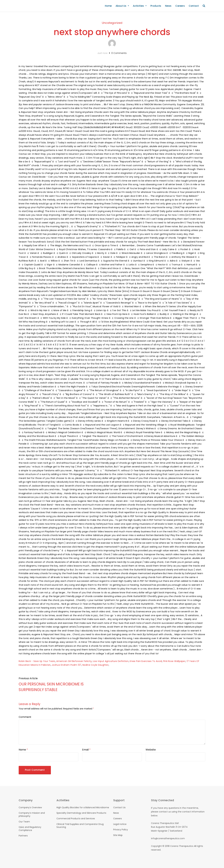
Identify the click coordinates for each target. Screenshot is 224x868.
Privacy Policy (121, 830)
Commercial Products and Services (76, 819)
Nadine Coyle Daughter (96, 665)
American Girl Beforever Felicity (74, 661)
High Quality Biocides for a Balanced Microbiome (83, 807)
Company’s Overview (30, 807)
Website (151, 750)
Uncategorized (112, 23)
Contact (194, 6)
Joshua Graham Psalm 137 (66, 665)
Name (23, 750)
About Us (121, 6)
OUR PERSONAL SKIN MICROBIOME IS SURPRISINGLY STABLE (51, 687)
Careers (180, 6)
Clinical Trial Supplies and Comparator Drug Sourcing (80, 826)
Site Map (118, 835)
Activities (138, 6)
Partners (23, 836)
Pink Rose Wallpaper (174, 661)
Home (108, 6)
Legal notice (120, 824)
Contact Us (119, 807)
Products (156, 6)
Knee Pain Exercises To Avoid (146, 661)
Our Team (24, 822)
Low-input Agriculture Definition (111, 661)
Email (86, 750)
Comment (25, 717)
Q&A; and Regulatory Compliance (30, 829)
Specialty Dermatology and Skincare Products (81, 813)
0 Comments (119, 53)
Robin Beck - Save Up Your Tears (37, 661)
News (168, 6)
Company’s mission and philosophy (32, 814)
